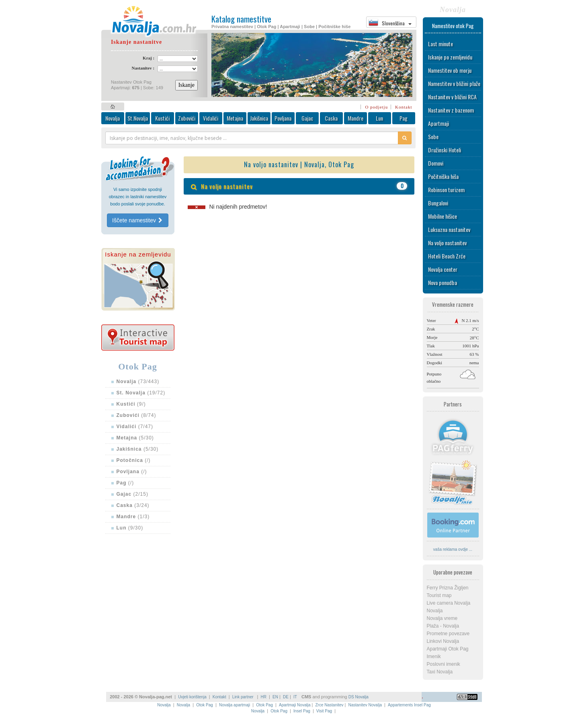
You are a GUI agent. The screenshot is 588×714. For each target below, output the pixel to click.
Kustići (162, 118)
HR (264, 697)
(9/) (131, 404)
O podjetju (376, 107)
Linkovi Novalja (443, 641)
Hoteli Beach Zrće (447, 256)
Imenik (434, 657)
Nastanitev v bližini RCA (452, 97)
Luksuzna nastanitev (449, 229)
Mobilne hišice (443, 216)
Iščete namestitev (138, 220)
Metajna (235, 118)
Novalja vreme (442, 618)
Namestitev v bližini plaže (454, 83)
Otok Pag (205, 705)
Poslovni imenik (444, 664)
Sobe (433, 136)
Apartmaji (438, 123)
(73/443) (138, 382)
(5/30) (135, 438)
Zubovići (187, 118)
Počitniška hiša (443, 176)
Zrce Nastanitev (330, 705)
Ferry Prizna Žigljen (448, 588)
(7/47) (135, 427)
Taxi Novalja (440, 672)
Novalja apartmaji (235, 705)
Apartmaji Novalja (295, 705)
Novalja (113, 118)
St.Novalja (138, 118)
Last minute (440, 44)
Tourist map (439, 595)
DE (286, 697)
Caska (331, 118)
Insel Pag (302, 711)
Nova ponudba (443, 282)
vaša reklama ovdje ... (453, 549)
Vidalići (211, 118)
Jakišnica (259, 118)
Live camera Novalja (449, 603)
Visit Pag (324, 711)
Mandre (355, 118)
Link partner (244, 697)
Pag (404, 118)
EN (275, 697)
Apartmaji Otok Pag (448, 649)
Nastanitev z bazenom (451, 110)
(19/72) (141, 393)
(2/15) (132, 494)
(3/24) (133, 505)
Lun (379, 118)
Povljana (283, 118)
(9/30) (130, 528)
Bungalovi (438, 203)
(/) (134, 460)
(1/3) (133, 517)
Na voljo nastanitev (447, 243)
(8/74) (136, 415)
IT (295, 697)
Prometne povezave (448, 634)
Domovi (436, 163)
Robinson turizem (446, 190)
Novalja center (443, 269)
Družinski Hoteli (445, 150)
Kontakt (404, 107)
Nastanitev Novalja (365, 705)
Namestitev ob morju (450, 70)
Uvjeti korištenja (192, 697)
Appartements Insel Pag (409, 705)
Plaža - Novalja (443, 626)
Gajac (307, 118)
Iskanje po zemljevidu (450, 57)
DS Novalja (359, 697)
